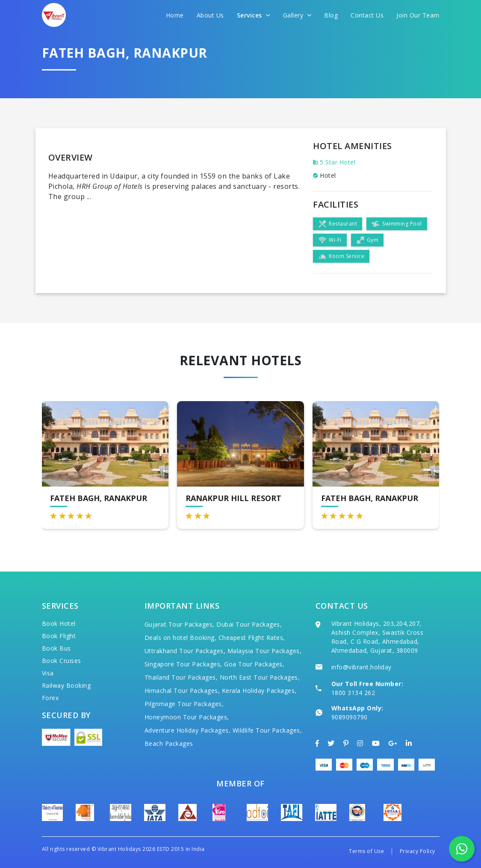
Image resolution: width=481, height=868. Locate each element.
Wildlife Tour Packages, (267, 730)
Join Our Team (418, 15)
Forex (50, 698)
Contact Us (367, 15)
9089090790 (350, 717)
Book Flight (59, 636)
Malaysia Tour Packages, (265, 651)
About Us (210, 15)
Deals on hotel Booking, (181, 638)
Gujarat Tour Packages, (180, 624)
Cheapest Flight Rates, (252, 638)
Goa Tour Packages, (254, 664)
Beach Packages (169, 743)
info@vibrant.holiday (361, 667)
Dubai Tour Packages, (249, 624)
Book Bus (56, 648)
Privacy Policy (418, 851)
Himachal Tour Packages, (182, 691)
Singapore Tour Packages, (183, 664)
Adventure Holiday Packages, (188, 730)
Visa (48, 673)
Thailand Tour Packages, (181, 677)
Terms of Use (366, 851)
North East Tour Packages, (260, 677)
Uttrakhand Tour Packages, (185, 651)
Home (175, 15)
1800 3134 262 (353, 693)
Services (254, 15)
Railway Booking (66, 685)
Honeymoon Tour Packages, (187, 717)
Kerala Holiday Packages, (259, 691)
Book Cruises (62, 661)
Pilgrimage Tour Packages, (184, 704)
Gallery (297, 15)
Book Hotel (59, 623)
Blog (331, 15)
